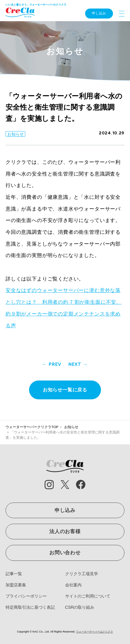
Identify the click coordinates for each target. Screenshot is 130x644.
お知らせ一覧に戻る (65, 390)
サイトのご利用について (88, 596)
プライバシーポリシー (26, 596)
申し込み (99, 13)
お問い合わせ (65, 553)
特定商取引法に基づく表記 (30, 607)
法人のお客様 (65, 532)
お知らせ (16, 134)
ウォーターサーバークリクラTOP (32, 427)
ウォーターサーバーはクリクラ (94, 632)
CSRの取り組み (80, 607)
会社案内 (73, 585)
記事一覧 (14, 574)
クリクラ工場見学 (82, 574)
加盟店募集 (16, 585)
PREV (55, 364)
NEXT (75, 364)
